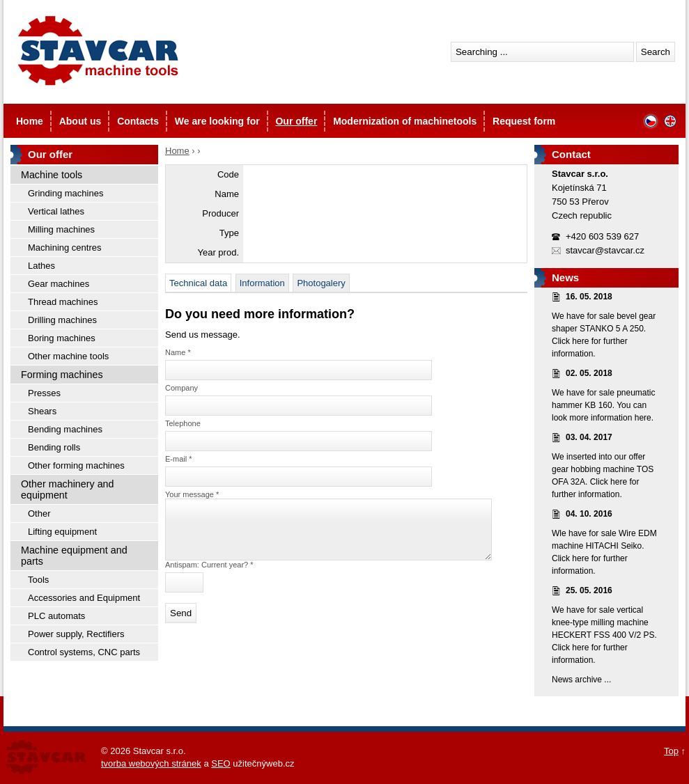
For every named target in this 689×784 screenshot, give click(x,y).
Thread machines (63, 302)
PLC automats (56, 616)
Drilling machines (62, 320)
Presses (44, 393)
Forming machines (62, 375)
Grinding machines (65, 193)
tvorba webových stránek (151, 763)
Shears (42, 411)
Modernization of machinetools (405, 121)
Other (39, 513)
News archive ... (581, 680)
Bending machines (65, 429)
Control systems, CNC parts (84, 652)
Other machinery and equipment (68, 489)
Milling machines (61, 229)
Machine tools (52, 175)
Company (181, 388)
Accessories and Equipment (84, 598)
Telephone (183, 423)
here (580, 341)
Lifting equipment (62, 532)
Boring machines (62, 338)
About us (80, 121)
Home (30, 121)
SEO (220, 763)
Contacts (138, 121)
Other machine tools (68, 356)
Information (262, 283)
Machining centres (65, 248)
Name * (178, 352)
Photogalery (321, 283)
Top (671, 751)
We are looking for (217, 121)
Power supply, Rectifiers (76, 634)
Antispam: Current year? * (209, 575)
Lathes (41, 266)
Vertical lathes (56, 211)
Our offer (296, 121)
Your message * (192, 494)
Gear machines (59, 284)
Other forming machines (76, 465)
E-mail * (179, 459)
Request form (524, 121)
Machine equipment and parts (74, 556)
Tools (38, 580)
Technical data (198, 283)
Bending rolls (54, 447)
